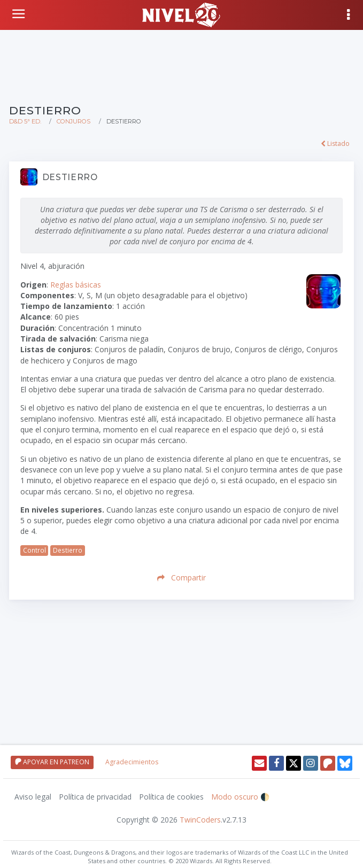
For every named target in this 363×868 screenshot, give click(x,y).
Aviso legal (33, 797)
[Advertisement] (181, 66)
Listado (335, 144)
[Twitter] (294, 763)
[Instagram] (311, 763)
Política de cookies (171, 797)
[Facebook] (276, 763)
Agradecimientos (132, 762)
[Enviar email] (259, 763)
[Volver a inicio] (20, 14)
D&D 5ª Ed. (25, 121)
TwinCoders (200, 820)
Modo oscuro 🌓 (240, 797)
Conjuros (74, 121)
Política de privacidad (95, 797)
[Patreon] (328, 763)
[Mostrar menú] (349, 15)
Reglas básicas (76, 285)
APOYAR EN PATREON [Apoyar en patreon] (52, 762)
